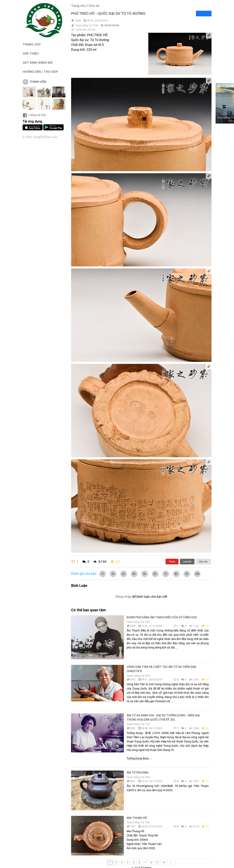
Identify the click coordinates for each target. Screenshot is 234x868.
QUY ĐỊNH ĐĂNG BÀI (38, 63)
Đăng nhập (123, 597)
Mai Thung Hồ (137, 818)
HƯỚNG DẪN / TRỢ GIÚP (40, 72)
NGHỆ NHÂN (112, 25)
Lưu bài (187, 562)
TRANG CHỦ (32, 44)
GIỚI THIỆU (31, 53)
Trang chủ (78, 6)
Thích (172, 562)
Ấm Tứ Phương (138, 773)
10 (164, 863)
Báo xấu (203, 562)
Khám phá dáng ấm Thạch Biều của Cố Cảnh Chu (162, 617)
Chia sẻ (94, 6)
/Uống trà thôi (34, 115)
